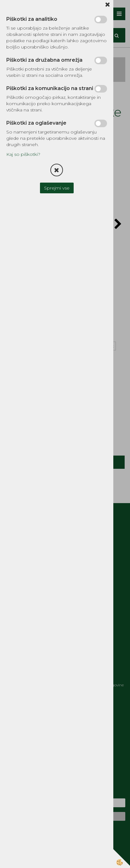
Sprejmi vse (57, 188)
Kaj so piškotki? (23, 154)
